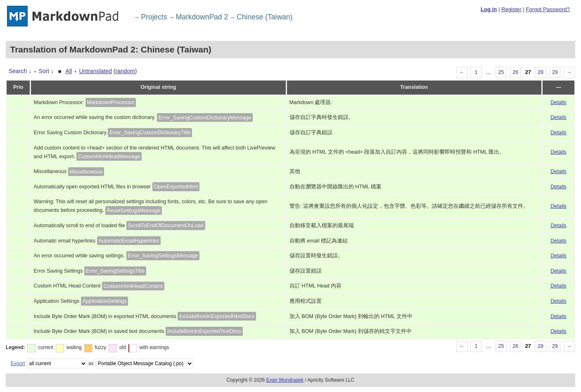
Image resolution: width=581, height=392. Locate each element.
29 (555, 72)
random (125, 71)
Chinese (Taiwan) (264, 17)
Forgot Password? (548, 9)
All (69, 71)
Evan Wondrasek (285, 380)
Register (511, 9)
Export (18, 363)
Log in (489, 9)
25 (501, 72)
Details (558, 102)
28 (541, 72)
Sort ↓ (46, 71)
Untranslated (95, 71)
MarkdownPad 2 (202, 17)
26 (515, 72)
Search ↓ (20, 71)
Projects (154, 17)
